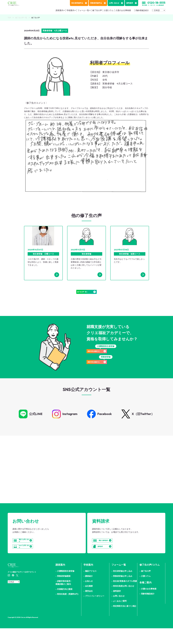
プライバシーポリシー (95, 612)
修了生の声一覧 (21, 18)
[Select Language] (159, 10)
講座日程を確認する (106, 357)
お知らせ (89, 597)
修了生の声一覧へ (86, 294)
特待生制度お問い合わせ (124, 602)
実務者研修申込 (98, 3)
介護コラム (109, 10)
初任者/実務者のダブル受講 (125, 597)
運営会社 (89, 607)
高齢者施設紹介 (142, 10)
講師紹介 (89, 592)
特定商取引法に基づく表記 (125, 622)
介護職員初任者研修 (66, 587)
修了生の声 (97, 10)
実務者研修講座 (64, 592)
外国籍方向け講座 (65, 605)
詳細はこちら (43, 486)
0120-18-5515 (156, 3)
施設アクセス (91, 587)
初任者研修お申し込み (123, 587)
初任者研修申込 (79, 3)
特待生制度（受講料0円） (68, 610)
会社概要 (89, 602)
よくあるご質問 (120, 617)
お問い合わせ (116, 3)
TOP (9, 18)
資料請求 (131, 3)
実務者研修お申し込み (123, 592)
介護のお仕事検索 (123, 10)
